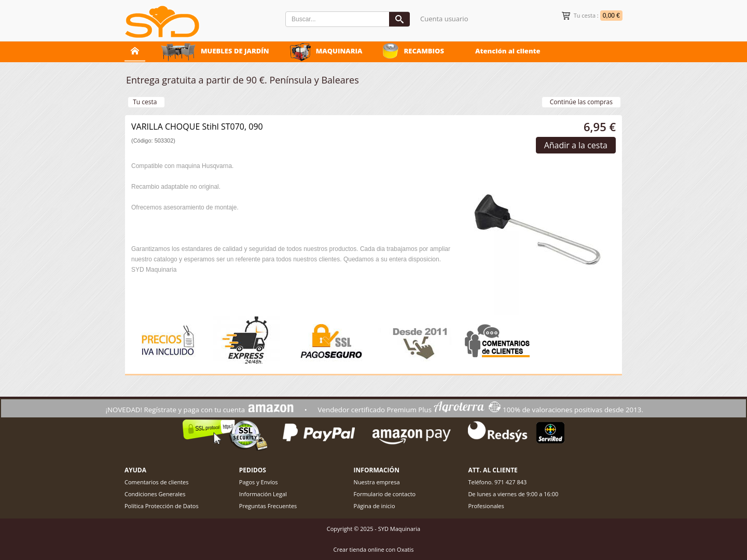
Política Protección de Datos (162, 506)
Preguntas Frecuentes (268, 506)
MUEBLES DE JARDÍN (235, 51)
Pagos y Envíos (259, 482)
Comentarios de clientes (157, 482)
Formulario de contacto (385, 494)
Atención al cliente (508, 51)
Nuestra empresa (377, 482)
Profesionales (486, 506)
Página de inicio (375, 506)
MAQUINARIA (339, 51)
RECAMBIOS (424, 51)
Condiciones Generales (155, 494)
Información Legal (263, 494)
